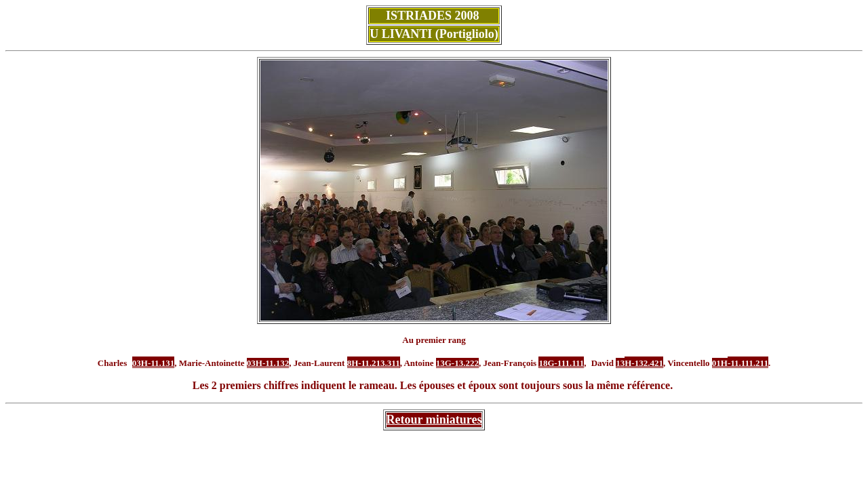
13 (620, 363)
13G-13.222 (457, 363)
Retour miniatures (434, 420)
